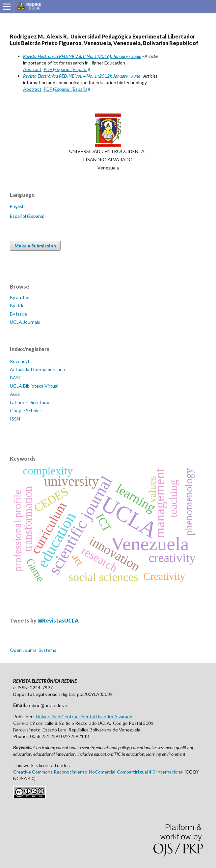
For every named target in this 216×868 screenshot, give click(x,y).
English (17, 206)
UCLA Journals (25, 322)
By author (20, 297)
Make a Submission (35, 246)
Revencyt (20, 361)
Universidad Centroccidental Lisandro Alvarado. (85, 716)
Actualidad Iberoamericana (37, 369)
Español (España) (27, 216)
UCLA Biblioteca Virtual (34, 386)
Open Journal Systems (33, 650)
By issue (18, 314)
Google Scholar (26, 410)
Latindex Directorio (30, 402)
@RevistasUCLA (58, 620)
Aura (15, 394)
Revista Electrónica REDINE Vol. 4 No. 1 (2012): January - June (81, 76)
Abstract (32, 69)
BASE (16, 378)
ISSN (15, 419)
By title (17, 306)
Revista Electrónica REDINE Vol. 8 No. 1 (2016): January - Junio (82, 56)
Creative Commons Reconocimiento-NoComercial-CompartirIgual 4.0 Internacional (98, 772)
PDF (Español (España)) (67, 69)
